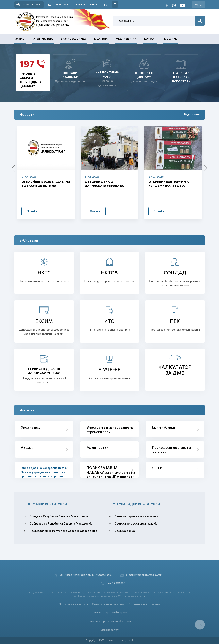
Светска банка (125, 531)
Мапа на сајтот (109, 630)
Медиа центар (126, 39)
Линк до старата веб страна (110, 612)
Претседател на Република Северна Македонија (63, 531)
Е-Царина (101, 39)
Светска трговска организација (136, 523)
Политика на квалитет (74, 604)
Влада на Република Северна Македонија (59, 516)
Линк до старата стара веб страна (110, 621)
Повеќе (32, 211)
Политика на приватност (109, 604)
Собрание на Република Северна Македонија (61, 523)
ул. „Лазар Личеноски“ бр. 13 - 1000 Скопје (84, 574)
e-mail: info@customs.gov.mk (141, 574)
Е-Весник (171, 39)
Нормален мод (29, 4)
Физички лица (43, 39)
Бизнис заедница (73, 39)
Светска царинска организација (136, 516)
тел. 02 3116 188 (114, 583)
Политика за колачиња (144, 604)
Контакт (150, 39)
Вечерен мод (59, 5)
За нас (20, 39)
